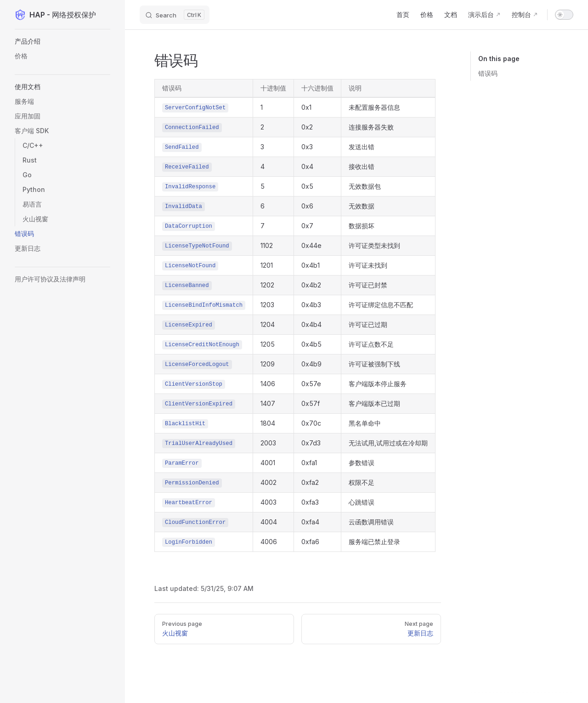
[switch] (564, 15)
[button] (62, 87)
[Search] (175, 15)
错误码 (488, 73)
